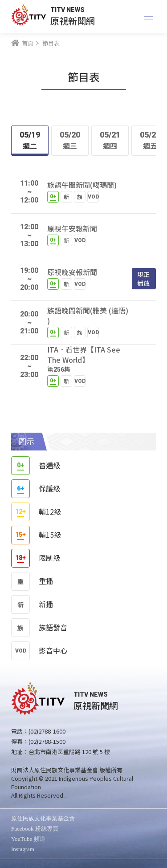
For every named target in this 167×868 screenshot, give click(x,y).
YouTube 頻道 (28, 839)
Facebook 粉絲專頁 (35, 829)
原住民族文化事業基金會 (43, 818)
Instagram (23, 849)
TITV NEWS (67, 10)
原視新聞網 (73, 21)
